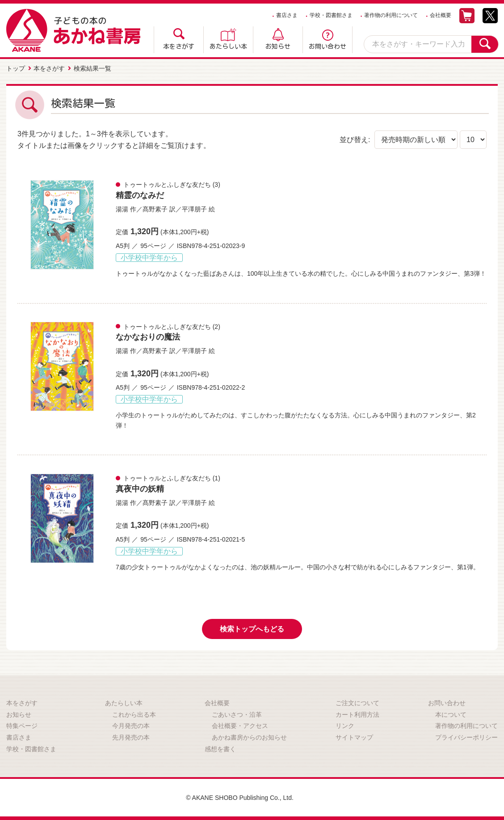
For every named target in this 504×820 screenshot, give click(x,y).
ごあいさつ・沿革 (237, 715)
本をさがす (179, 46)
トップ (16, 68)
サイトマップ (354, 737)
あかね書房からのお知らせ (249, 737)
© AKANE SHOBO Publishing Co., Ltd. (240, 798)
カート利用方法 (357, 715)
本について (451, 715)
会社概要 (441, 15)
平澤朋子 (194, 209)
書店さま (287, 15)
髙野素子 (155, 209)
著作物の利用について (391, 15)
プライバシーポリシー (466, 737)
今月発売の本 (131, 726)
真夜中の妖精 (140, 489)
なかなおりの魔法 (148, 337)
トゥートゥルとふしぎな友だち (167, 185)
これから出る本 (134, 715)
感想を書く (220, 749)
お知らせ (278, 46)
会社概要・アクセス (240, 726)
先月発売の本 (131, 737)
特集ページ (22, 726)
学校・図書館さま (331, 15)
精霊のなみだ (140, 195)
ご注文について (357, 703)
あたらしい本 (228, 46)
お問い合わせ (328, 46)
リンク (345, 726)
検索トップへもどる (252, 629)
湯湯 (122, 209)
